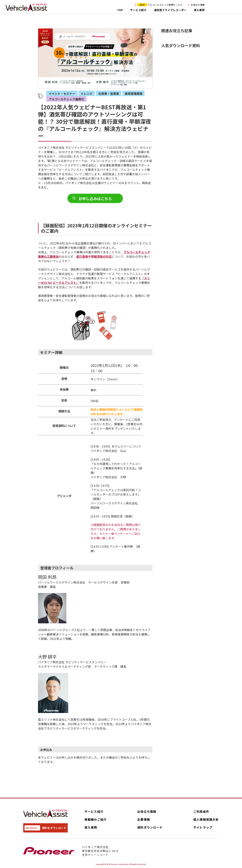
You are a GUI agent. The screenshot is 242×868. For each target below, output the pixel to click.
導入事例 (199, 10)
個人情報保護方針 (206, 819)
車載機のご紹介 (96, 819)
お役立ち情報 (198, 5)
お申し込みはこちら (95, 199)
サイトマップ (203, 827)
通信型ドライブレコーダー (170, 10)
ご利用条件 (201, 811)
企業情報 (144, 819)
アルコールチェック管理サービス (160, 5)
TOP (120, 10)
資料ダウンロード (150, 827)
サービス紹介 (138, 10)
